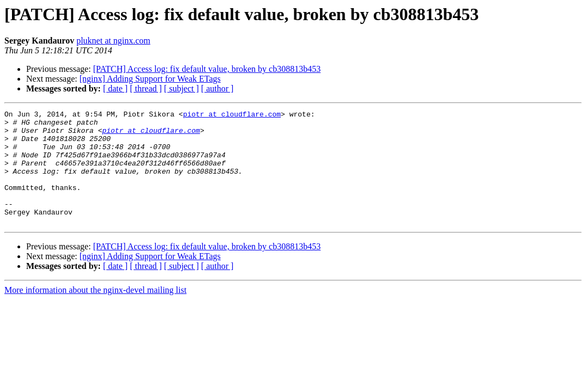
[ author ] (218, 88)
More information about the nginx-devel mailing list (95, 313)
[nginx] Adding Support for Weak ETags (150, 79)
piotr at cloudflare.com (232, 115)
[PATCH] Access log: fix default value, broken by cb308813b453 (207, 69)
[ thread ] (146, 88)
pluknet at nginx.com (113, 41)
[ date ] (115, 88)
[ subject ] (182, 88)
